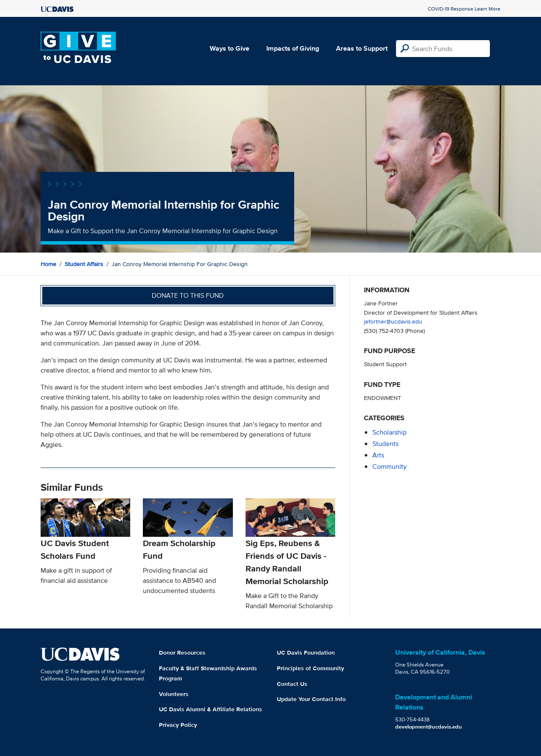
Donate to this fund (188, 295)
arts (378, 455)
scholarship (389, 432)
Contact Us (292, 684)
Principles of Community (310, 668)
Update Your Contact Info (311, 699)
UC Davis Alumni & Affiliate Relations (210, 709)
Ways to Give (230, 48)
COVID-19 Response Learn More (464, 9)
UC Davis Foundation (306, 653)
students (385, 444)
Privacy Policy (178, 725)
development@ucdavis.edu (429, 727)
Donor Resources (182, 653)
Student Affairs (84, 264)
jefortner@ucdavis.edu (393, 321)
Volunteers (174, 694)
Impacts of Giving (293, 48)
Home (48, 264)
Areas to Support (362, 48)
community (389, 466)
